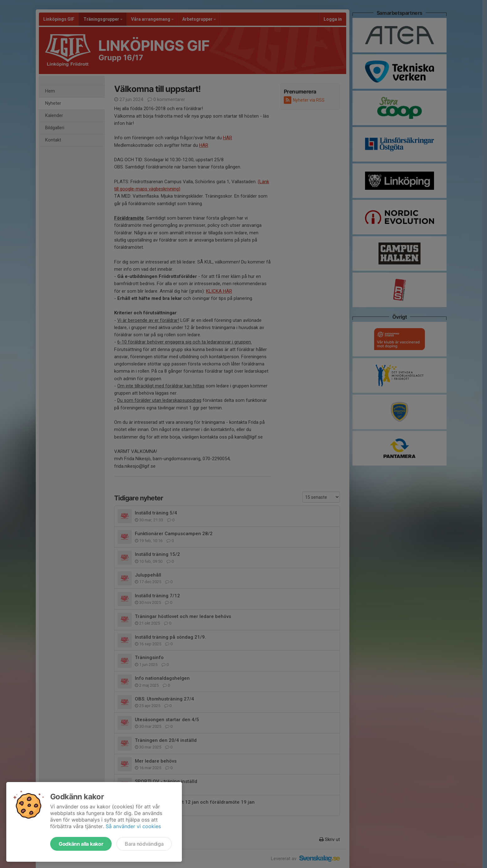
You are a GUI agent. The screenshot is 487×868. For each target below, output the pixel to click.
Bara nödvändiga (144, 844)
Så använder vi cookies (133, 826)
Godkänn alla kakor (81, 844)
